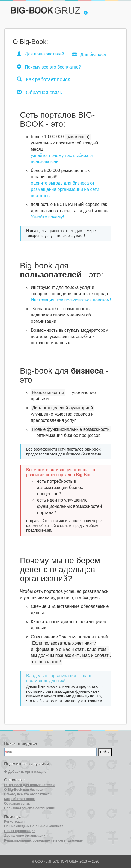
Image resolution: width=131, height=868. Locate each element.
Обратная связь (40, 92)
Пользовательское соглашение (29, 808)
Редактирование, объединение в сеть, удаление (43, 840)
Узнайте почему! (47, 217)
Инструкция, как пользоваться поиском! (71, 300)
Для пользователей (41, 54)
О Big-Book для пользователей (29, 785)
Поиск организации (20, 831)
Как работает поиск (43, 79)
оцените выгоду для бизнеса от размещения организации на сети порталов (65, 189)
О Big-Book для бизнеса (24, 790)
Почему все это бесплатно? (49, 67)
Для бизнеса (89, 54)
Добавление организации (25, 836)
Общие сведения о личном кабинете (34, 826)
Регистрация (14, 822)
